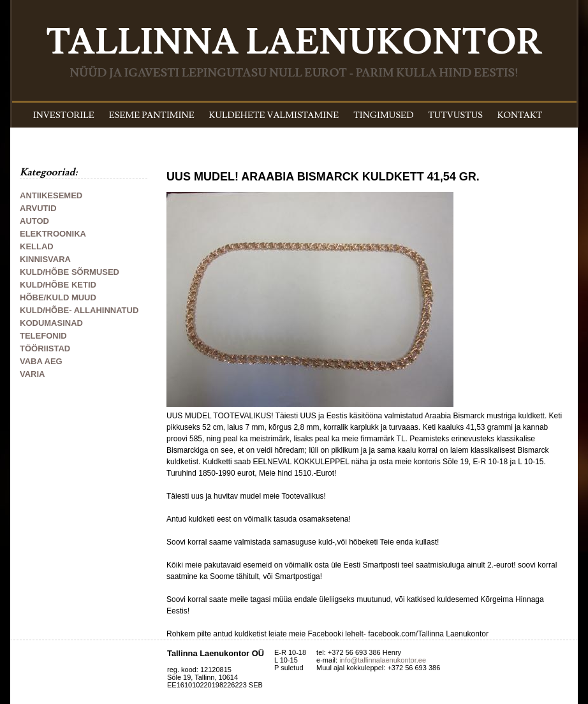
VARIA (32, 374)
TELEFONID (43, 336)
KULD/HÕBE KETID (58, 285)
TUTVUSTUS (455, 115)
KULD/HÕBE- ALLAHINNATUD (79, 310)
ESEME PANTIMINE (152, 115)
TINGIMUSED (383, 115)
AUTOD (34, 221)
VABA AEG (41, 361)
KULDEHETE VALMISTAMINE (274, 115)
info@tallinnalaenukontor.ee (383, 660)
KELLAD (37, 246)
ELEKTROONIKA (53, 234)
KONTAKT (520, 115)
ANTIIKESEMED (51, 195)
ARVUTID (38, 208)
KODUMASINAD (51, 323)
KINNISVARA (45, 259)
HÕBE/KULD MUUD (58, 297)
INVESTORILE (64, 115)
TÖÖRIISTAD (45, 348)
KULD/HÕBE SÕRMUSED (70, 272)
